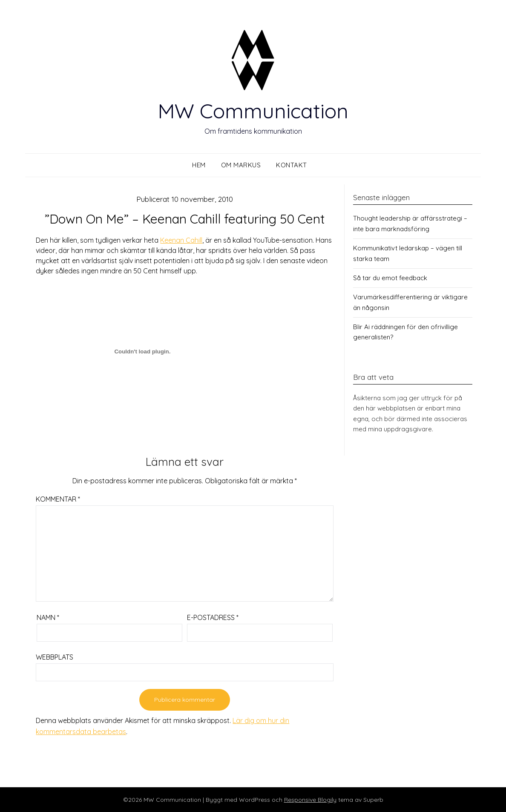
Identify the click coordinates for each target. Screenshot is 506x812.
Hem (199, 165)
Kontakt (292, 165)
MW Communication (253, 111)
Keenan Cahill (181, 240)
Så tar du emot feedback (390, 278)
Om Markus (241, 165)
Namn (48, 617)
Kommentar (58, 499)
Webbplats (55, 657)
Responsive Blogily (310, 800)
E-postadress (213, 617)
